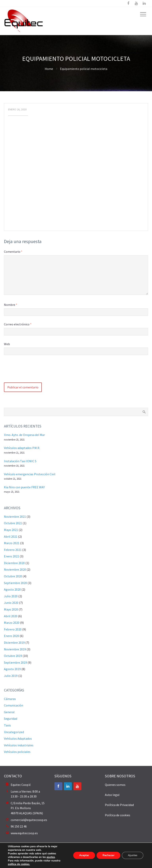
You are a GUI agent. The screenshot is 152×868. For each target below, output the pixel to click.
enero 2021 (11, 556)
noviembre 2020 (15, 569)
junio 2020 (11, 603)
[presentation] (34, 371)
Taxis (7, 725)
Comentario (13, 252)
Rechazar (108, 855)
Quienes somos (115, 785)
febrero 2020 (13, 629)
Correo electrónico (18, 324)
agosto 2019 (12, 669)
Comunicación (14, 705)
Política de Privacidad (119, 805)
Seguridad (11, 719)
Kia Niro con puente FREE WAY (24, 487)
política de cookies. (19, 864)
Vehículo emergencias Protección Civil (30, 474)
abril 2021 (11, 536)
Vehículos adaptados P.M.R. (22, 448)
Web (7, 344)
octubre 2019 (13, 656)
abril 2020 (11, 616)
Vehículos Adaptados (18, 738)
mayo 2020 (11, 609)
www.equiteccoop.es (24, 833)
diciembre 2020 (14, 563)
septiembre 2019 (15, 662)
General (9, 712)
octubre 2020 (13, 576)
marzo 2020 (12, 623)
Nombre (11, 305)
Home (49, 69)
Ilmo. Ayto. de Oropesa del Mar (24, 435)
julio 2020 (11, 596)
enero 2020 (11, 636)
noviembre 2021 (15, 517)
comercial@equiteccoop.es (29, 820)
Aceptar (84, 855)
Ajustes (133, 855)
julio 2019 (11, 676)
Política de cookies (118, 815)
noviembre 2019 (15, 649)
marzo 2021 (12, 543)
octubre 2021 (13, 523)
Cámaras (10, 699)
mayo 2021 (11, 530)
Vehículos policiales (17, 752)
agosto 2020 (12, 589)
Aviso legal (112, 795)
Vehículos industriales (19, 745)
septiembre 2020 (15, 583)
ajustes (51, 857)
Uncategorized (14, 732)
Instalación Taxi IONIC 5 (20, 461)
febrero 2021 (13, 550)
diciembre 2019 (14, 643)
